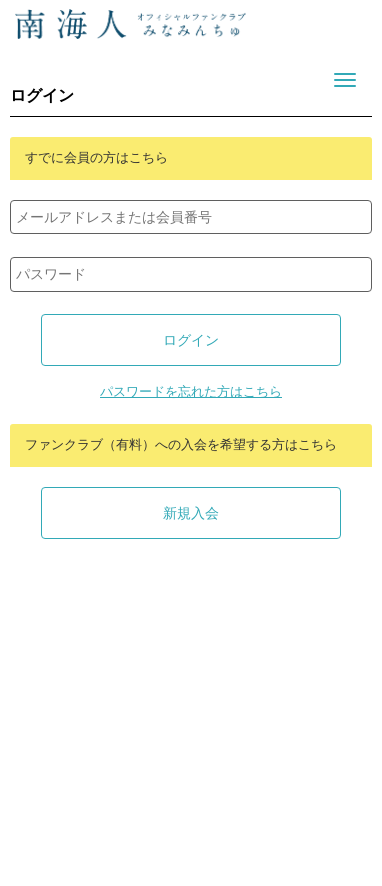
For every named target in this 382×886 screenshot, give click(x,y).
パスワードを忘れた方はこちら (191, 392)
